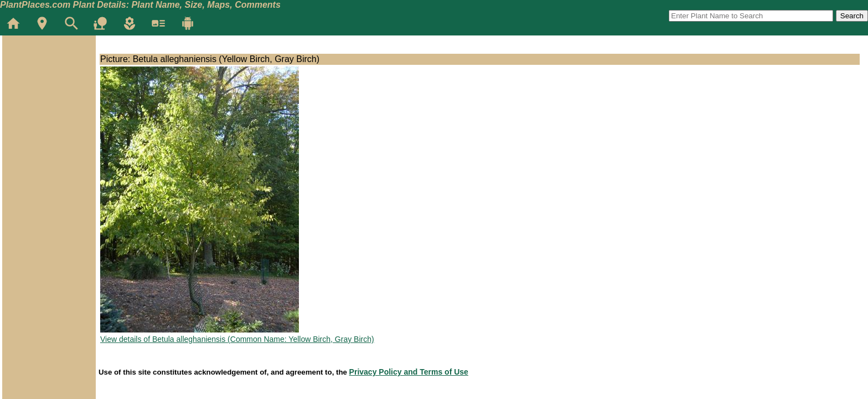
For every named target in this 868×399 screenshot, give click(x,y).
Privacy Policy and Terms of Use (409, 372)
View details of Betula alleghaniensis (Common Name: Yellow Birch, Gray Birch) (237, 339)
